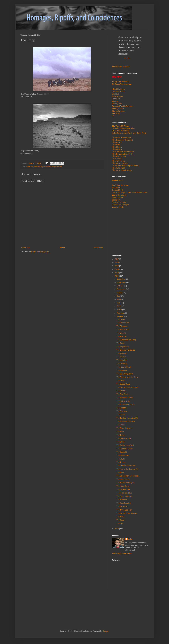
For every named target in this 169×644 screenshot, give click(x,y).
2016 (117, 262)
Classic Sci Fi (118, 180)
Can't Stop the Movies (121, 185)
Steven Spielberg (119, 111)
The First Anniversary (122, 138)
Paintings (116, 101)
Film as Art (116, 188)
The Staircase (122, 411)
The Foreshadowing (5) (126, 404)
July (119, 296)
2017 (117, 259)
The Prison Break (123, 323)
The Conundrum (123, 455)
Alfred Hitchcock (118, 89)
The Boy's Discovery (124, 428)
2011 (117, 276)
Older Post (99, 248)
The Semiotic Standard (122, 140)
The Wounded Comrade (126, 421)
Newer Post (26, 248)
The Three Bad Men (124, 510)
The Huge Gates (123, 486)
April (119, 306)
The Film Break (119, 156)
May (119, 303)
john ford (30, 167)
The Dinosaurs (122, 326)
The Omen (121, 319)
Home (62, 248)
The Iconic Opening (124, 493)
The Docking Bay (123, 489)
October (120, 286)
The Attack (117, 142)
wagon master (57, 167)
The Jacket (117, 159)
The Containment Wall (125, 445)
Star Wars (116, 114)
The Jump (120, 520)
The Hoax (120, 472)
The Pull (116, 145)
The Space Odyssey (124, 496)
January (120, 316)
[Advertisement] (130, 231)
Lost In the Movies (119, 195)
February (121, 313)
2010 (117, 529)
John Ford (116, 99)
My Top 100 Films (121, 126)
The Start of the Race (125, 398)
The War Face (119, 168)
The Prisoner (122, 336)
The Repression (123, 347)
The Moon (120, 432)
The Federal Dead (124, 367)
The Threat (121, 462)
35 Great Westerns (121, 131)
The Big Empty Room (125, 374)
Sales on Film (117, 197)
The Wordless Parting (122, 170)
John (130, 539)
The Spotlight (122, 452)
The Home (121, 425)
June (119, 299)
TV (113, 116)
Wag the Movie (118, 207)
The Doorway (122, 364)
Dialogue (116, 94)
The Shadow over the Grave (127, 377)
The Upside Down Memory (127, 513)
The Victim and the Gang (126, 340)
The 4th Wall (121, 357)
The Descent (121, 408)
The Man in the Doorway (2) (127, 469)
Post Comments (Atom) (40, 252)
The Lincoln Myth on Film (123, 128)
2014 (117, 266)
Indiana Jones (118, 96)
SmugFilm (116, 200)
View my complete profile (122, 553)
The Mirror (120, 517)
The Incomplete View (125, 449)
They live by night (119, 202)
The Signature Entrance (126, 350)
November (121, 282)
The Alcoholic (122, 353)
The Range (121, 391)
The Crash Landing (124, 438)
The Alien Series (118, 92)
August (120, 293)
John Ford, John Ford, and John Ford (129, 133)
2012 (117, 273)
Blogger (106, 631)
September (121, 289)
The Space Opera (123, 384)
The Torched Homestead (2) (127, 418)
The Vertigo (121, 415)
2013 (117, 269)
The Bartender (122, 506)
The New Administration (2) (127, 387)
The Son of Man (123, 330)
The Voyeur (121, 459)
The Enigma (121, 333)
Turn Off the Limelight (120, 205)
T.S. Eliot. (127, 58)
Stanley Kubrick (118, 109)
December (121, 279)
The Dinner (121, 442)
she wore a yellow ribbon (43, 167)
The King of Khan (123, 479)
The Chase (121, 381)
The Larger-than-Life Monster (128, 476)
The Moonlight (122, 360)
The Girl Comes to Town (126, 466)
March (120, 310)
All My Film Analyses (121, 82)
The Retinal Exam (123, 401)
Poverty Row (117, 104)
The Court (120, 343)
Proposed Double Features (123, 106)
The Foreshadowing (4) (126, 483)
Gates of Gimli (118, 190)
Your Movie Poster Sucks (137, 193)
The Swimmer (122, 370)
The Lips (120, 523)
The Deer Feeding (124, 503)
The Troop (120, 435)
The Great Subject (119, 193)
